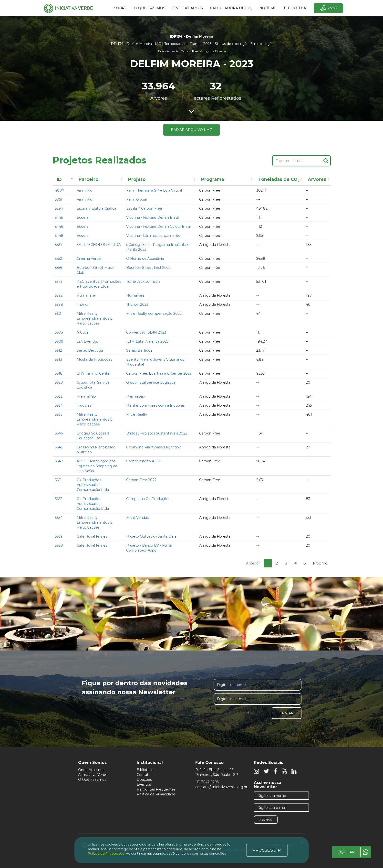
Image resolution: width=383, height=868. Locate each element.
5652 (59, 499)
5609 (59, 341)
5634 (59, 405)
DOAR (346, 852)
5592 (59, 295)
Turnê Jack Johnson (143, 282)
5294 (59, 208)
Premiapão (136, 396)
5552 (58, 259)
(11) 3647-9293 (207, 782)
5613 (58, 359)
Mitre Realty (137, 414)
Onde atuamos (188, 8)
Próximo (320, 563)
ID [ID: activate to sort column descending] (59, 179)
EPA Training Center (94, 373)
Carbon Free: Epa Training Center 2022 (159, 373)
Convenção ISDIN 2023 (146, 332)
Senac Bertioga (90, 350)
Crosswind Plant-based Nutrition (154, 447)
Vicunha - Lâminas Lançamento (153, 236)
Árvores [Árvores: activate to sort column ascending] (317, 179)
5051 (59, 199)
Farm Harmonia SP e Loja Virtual (154, 190)
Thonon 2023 (137, 304)
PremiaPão (86, 396)
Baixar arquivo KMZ (191, 130)
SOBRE (120, 8)
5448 (59, 236)
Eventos (144, 784)
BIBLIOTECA (295, 8)
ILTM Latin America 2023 (147, 341)
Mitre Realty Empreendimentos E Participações (95, 318)
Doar (328, 8)
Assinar (266, 819)
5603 (59, 332)
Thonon (83, 304)
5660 (59, 545)
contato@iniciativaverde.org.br (221, 787)
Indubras (84, 405)
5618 (59, 373)
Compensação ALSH (144, 461)
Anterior (253, 563)
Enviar (287, 713)
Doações (144, 780)
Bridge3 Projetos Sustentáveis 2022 (157, 433)
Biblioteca (145, 770)
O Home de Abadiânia (145, 259)
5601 (59, 314)
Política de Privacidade (156, 794)
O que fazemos (150, 8)
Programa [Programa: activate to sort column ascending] (213, 179)
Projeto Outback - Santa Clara (151, 536)
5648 (59, 461)
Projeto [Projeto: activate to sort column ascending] (137, 179)
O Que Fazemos (92, 780)
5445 (59, 217)
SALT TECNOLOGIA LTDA (99, 245)
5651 (58, 480)
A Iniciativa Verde (93, 775)
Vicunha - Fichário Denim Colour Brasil (158, 227)
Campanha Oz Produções (148, 499)
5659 (59, 536)
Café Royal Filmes (92, 536)
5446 (59, 227)
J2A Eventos (87, 341)
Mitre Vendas (137, 518)
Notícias (268, 8)
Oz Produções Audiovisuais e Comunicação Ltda (93, 485)
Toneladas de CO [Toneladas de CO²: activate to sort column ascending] (279, 180)
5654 (59, 518)
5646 (59, 433)
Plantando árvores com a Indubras (155, 405)
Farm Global (136, 199)
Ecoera (83, 217)
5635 (59, 414)
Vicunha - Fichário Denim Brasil (152, 217)
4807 (60, 190)
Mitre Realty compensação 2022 (154, 314)
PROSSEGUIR (267, 850)
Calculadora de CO (231, 9)
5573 (59, 282)
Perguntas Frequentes (156, 789)
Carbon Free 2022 (141, 480)
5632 (59, 396)
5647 (59, 447)
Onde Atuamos (91, 770)
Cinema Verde (89, 259)
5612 (58, 350)
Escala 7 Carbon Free (144, 208)
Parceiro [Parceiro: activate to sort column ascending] (88, 179)
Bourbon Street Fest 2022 (148, 268)
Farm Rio (84, 190)
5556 (58, 268)
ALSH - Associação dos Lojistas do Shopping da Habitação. (97, 466)
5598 (59, 304)
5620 (59, 382)
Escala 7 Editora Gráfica (96, 208)
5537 (59, 245)
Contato (144, 775)
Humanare (86, 295)
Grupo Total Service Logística (151, 382)
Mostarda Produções (94, 359)
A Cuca (83, 332)
